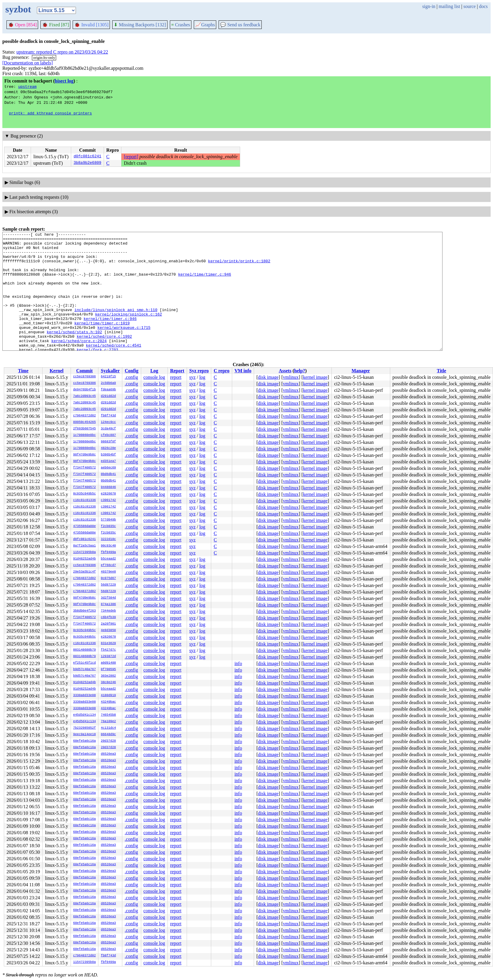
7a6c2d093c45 (85, 396)
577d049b (108, 520)
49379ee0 (108, 572)
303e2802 (108, 676)
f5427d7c (108, 650)
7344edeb (108, 611)
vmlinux (291, 377)
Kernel (57, 371)
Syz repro (199, 371)
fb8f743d (108, 416)
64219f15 (108, 377)
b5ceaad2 (108, 559)
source (470, 6)
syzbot (18, 9)
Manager (361, 371)
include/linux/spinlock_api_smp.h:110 (116, 326)
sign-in (429, 6)
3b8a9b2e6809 (87, 163)
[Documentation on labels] (28, 63)
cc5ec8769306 (85, 377)
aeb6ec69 (108, 468)
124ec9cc (108, 422)
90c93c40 (108, 546)
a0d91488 (108, 663)
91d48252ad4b (85, 559)
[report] (131, 157)
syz (192, 377)
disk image (268, 377)
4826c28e (108, 448)
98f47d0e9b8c (85, 455)
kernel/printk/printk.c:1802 (239, 267)
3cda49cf (108, 429)
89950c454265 (85, 422)
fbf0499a (108, 552)
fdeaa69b (108, 390)
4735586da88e (85, 526)
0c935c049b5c (85, 494)
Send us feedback (240, 25)
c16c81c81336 (85, 500)
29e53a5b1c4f (85, 572)
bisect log (64, 81)
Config (131, 371)
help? (300, 371)
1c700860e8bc (85, 435)
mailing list (449, 6)
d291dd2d (108, 396)
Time (23, 371)
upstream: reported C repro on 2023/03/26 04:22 (62, 52)
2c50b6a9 (108, 383)
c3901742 (108, 500)
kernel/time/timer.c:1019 (102, 342)
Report (177, 371)
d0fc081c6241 (87, 157)
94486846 (108, 487)
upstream (27, 86)
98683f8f (108, 442)
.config (131, 377)
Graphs (205, 25)
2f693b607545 (85, 429)
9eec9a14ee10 (85, 735)
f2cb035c (108, 526)
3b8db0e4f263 (85, 611)
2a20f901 (108, 624)
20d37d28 (108, 741)
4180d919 (108, 696)
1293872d (108, 656)
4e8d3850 (108, 630)
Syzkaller (110, 371)
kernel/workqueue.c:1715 (124, 347)
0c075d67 (108, 578)
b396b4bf (108, 455)
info (238, 663)
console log (154, 377)
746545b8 (108, 715)
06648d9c (108, 735)
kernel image (315, 377)
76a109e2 (108, 722)
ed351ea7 (108, 461)
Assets (285, 371)
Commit (84, 371)
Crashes (181, 25)
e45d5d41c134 (85, 715)
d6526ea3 (108, 754)
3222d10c (108, 539)
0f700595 (108, 669)
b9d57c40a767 (85, 669)
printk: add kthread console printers (50, 113)
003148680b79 (85, 650)
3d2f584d (108, 598)
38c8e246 (108, 683)
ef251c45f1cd (85, 663)
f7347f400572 (85, 468)
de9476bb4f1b (85, 390)
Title (442, 371)
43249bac (108, 702)
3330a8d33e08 (85, 696)
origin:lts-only (44, 58)
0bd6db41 (108, 474)
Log (154, 371)
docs (483, 6)
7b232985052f (85, 728)
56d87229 (108, 585)
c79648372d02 (85, 416)
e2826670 (108, 494)
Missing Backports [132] (140, 25)
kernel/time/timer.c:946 (205, 283)
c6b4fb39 (108, 617)
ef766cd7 (108, 565)
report (176, 377)
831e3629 (108, 643)
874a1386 (108, 604)
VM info (243, 371)
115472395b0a (85, 552)
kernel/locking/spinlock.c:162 (128, 331)
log (202, 377)
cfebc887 (108, 435)
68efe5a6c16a (85, 741)
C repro (221, 371)
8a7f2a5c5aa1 (85, 546)
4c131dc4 (108, 728)
